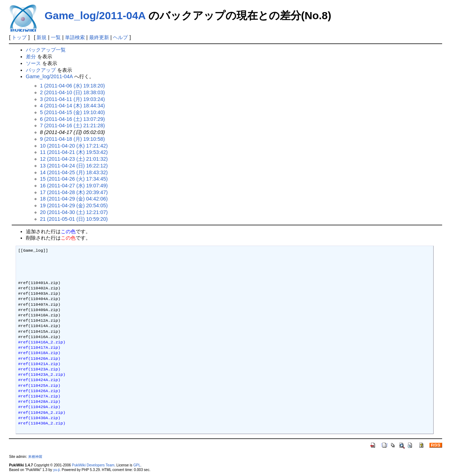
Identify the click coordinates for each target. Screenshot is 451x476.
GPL (137, 465)
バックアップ (41, 70)
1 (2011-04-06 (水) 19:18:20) (73, 86)
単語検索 (75, 37)
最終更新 (99, 37)
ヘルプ (120, 37)
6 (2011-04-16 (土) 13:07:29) (73, 119)
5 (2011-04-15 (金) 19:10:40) (73, 112)
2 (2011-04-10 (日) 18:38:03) (73, 92)
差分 (31, 57)
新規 (42, 37)
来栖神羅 (35, 457)
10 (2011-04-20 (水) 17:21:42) (74, 146)
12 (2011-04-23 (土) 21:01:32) (74, 159)
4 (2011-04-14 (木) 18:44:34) (73, 106)
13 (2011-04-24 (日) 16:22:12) (74, 166)
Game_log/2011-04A (95, 15)
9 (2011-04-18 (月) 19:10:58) (73, 139)
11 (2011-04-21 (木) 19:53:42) (74, 152)
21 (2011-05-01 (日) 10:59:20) (74, 219)
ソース (33, 63)
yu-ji (56, 470)
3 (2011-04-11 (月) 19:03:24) (73, 99)
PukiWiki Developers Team (93, 465)
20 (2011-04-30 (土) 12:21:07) (74, 212)
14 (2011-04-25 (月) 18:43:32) (74, 172)
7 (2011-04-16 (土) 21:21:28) (73, 125)
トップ (19, 37)
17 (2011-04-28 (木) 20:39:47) (74, 192)
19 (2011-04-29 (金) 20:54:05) (74, 205)
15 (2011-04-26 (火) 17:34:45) (74, 179)
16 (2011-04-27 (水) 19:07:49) (74, 186)
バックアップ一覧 (46, 50)
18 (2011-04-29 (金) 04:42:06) (74, 199)
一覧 (56, 37)
